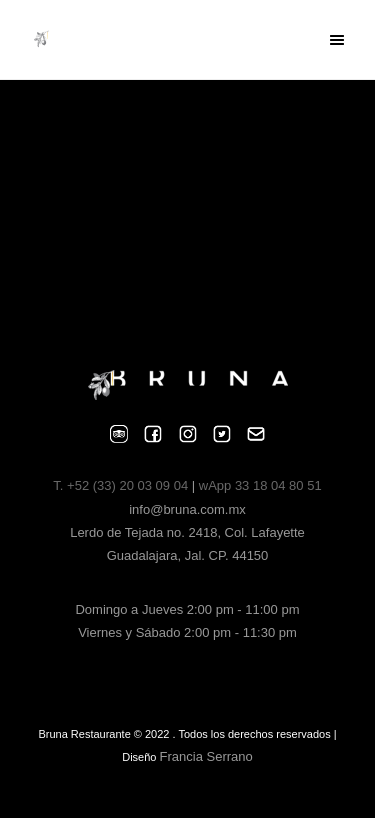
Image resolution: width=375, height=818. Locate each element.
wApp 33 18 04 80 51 (260, 485)
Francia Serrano (206, 756)
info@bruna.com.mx (187, 509)
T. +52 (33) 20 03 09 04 (122, 485)
